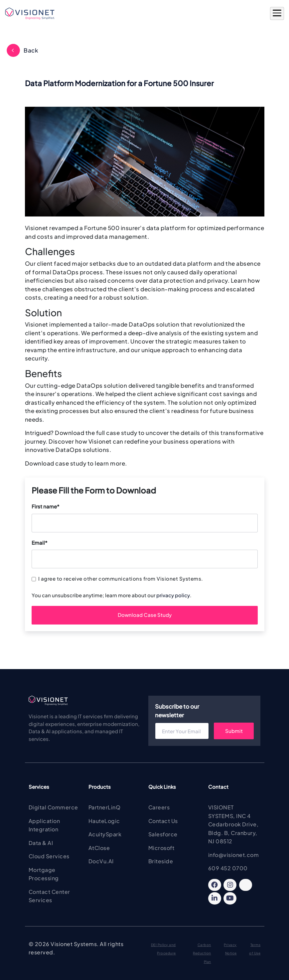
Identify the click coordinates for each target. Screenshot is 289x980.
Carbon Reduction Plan (202, 953)
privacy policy (173, 595)
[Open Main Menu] (277, 14)
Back (31, 50)
